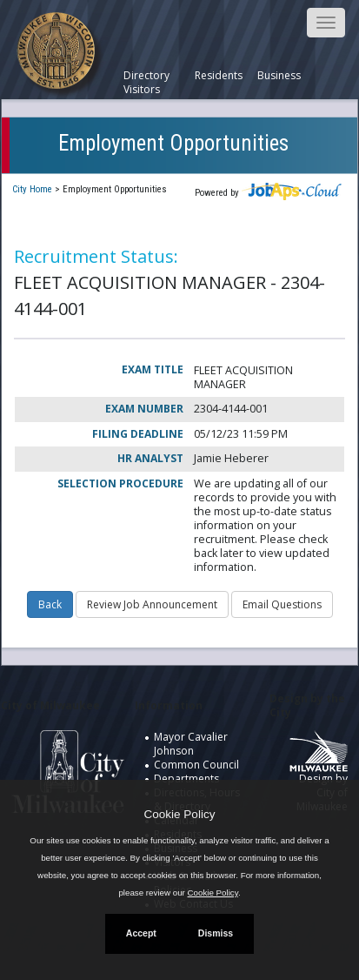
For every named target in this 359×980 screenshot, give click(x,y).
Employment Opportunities (173, 143)
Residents (219, 76)
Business (279, 76)
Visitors (142, 90)
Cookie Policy (180, 814)
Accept (141, 933)
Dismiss (216, 933)
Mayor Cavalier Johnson (191, 744)
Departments (186, 779)
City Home (32, 189)
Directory (146, 76)
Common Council (196, 765)
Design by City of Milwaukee (319, 778)
